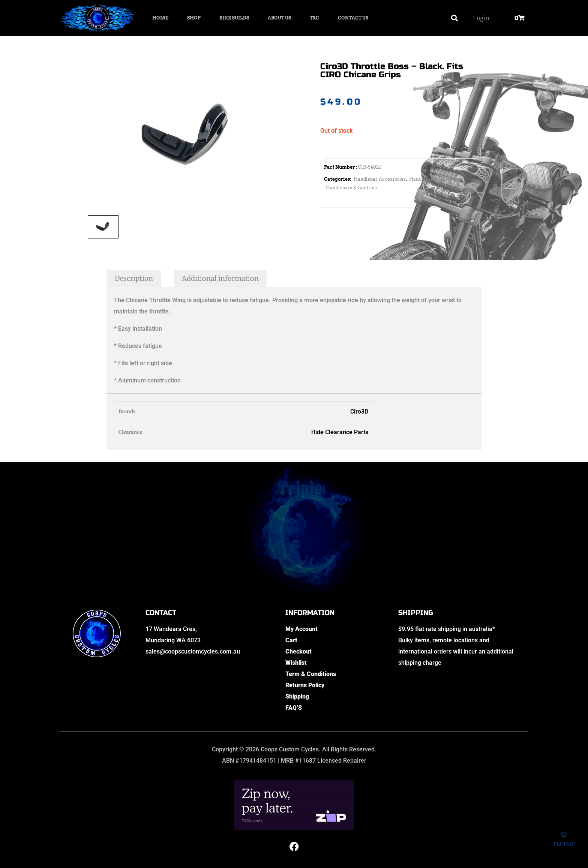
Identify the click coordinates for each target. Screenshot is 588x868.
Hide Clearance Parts (340, 432)
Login (481, 18)
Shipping (297, 696)
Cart (291, 640)
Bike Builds (234, 18)
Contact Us (353, 18)
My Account (301, 629)
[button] (455, 18)
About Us (279, 18)
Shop (194, 18)
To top (563, 842)
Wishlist (296, 663)
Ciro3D (359, 412)
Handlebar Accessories (380, 179)
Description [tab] (134, 278)
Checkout (298, 651)
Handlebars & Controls (351, 188)
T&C (314, 18)
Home (160, 18)
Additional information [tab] (220, 278)
